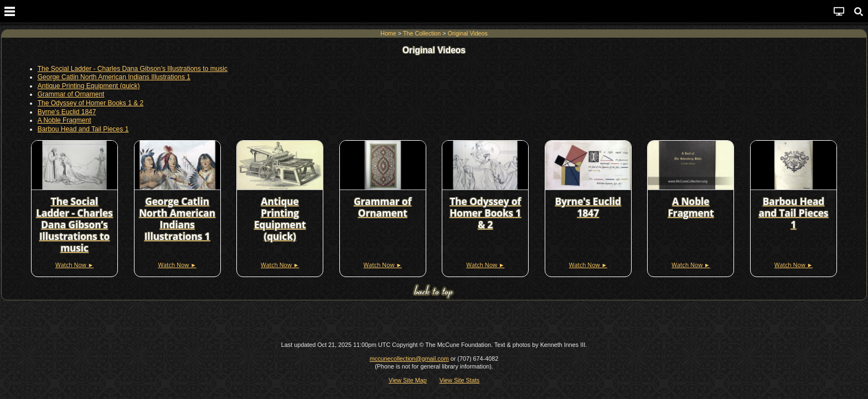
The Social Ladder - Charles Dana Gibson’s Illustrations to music (133, 69)
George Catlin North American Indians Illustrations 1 (114, 77)
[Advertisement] (434, 321)
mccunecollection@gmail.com (409, 359)
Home (388, 33)
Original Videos (468, 33)
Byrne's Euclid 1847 (67, 111)
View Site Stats (459, 380)
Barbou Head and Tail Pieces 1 (83, 129)
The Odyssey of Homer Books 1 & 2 (91, 103)
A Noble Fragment (64, 120)
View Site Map (408, 380)
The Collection (422, 33)
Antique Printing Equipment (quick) (89, 86)
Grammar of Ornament (71, 94)
